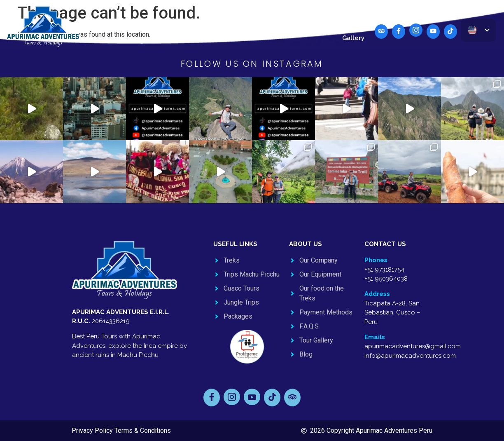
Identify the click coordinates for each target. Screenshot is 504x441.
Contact (325, 26)
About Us (291, 26)
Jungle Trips (211, 26)
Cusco (174, 26)
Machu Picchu (135, 26)
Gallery (353, 38)
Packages (254, 26)
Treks (98, 26)
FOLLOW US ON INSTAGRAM (252, 64)
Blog (353, 26)
